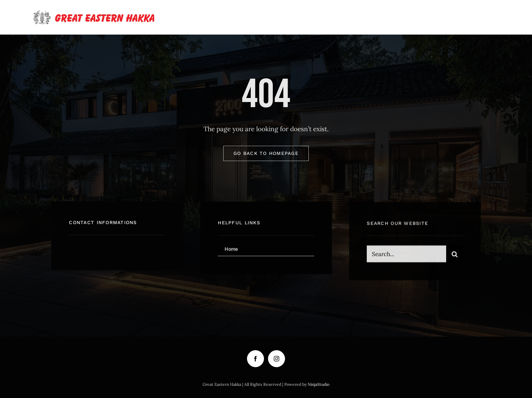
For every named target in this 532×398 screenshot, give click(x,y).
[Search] (455, 255)
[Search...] (406, 255)
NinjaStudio (319, 384)
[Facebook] (255, 359)
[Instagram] (277, 359)
